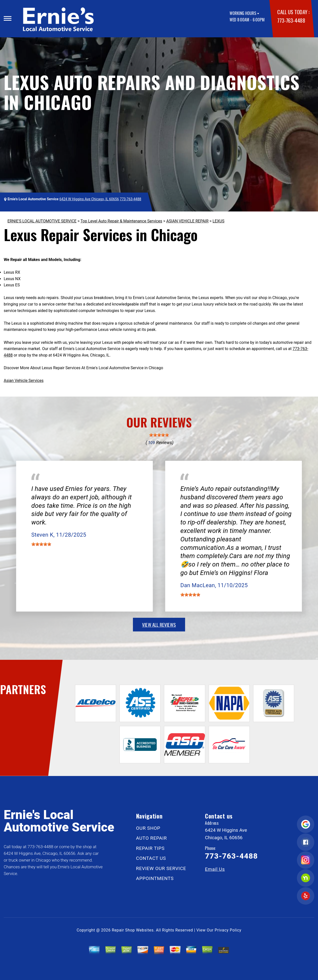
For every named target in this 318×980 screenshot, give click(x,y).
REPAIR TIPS (150, 848)
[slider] (159, 435)
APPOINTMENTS (155, 878)
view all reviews (159, 624)
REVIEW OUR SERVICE (161, 868)
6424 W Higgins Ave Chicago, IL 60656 (89, 199)
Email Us (215, 869)
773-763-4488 (291, 20)
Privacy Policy (228, 930)
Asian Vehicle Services (24, 381)
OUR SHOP (148, 828)
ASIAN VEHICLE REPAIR (187, 221)
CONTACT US (151, 858)
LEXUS (219, 221)
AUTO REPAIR (152, 838)
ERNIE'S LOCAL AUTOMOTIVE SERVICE (42, 221)
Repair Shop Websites (133, 930)
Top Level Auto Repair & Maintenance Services (121, 221)
